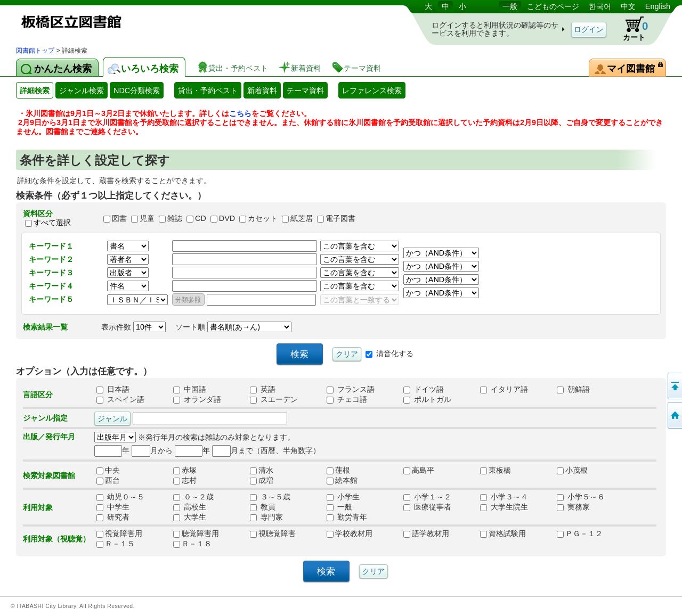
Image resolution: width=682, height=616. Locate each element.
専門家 (266, 517)
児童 (147, 218)
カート (630, 29)
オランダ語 (197, 399)
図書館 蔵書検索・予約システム (128, 23)
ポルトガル (427, 399)
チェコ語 (347, 399)
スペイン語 (120, 399)
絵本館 (342, 480)
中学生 (113, 507)
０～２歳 (193, 497)
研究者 (113, 517)
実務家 (573, 507)
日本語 (113, 389)
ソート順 (233, 327)
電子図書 (340, 218)
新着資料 (262, 91)
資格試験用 (503, 533)
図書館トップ (35, 51)
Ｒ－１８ (192, 544)
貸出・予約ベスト (208, 91)
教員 (263, 507)
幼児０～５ (120, 497)
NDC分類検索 (137, 91)
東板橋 (496, 470)
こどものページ (553, 6)
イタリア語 (504, 389)
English (658, 6)
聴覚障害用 (196, 533)
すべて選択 (52, 223)
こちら (240, 113)
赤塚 (189, 470)
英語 (263, 389)
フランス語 (351, 389)
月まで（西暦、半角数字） (266, 450)
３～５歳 (270, 497)
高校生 (190, 507)
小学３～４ (504, 497)
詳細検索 (35, 91)
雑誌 (175, 218)
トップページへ (674, 415)
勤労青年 (347, 517)
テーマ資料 (305, 91)
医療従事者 (427, 507)
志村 (189, 480)
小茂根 (572, 470)
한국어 (600, 6)
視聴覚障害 (273, 533)
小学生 (343, 497)
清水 (265, 470)
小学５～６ (581, 497)
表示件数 (133, 327)
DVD (227, 218)
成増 (265, 480)
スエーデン (274, 399)
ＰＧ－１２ (580, 533)
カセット (263, 218)
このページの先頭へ (674, 386)
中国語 (190, 389)
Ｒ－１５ (116, 544)
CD (201, 218)
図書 (119, 218)
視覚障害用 (119, 533)
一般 (510, 6)
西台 (112, 480)
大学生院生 (504, 507)
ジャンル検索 (82, 91)
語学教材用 (426, 533)
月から (152, 450)
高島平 (419, 470)
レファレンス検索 (372, 91)
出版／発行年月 (49, 437)
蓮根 (342, 470)
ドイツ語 (424, 389)
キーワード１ (51, 246)
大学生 (190, 517)
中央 (112, 470)
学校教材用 (350, 533)
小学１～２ (427, 497)
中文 (628, 6)
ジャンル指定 (45, 418)
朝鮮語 (573, 389)
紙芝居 (302, 218)
